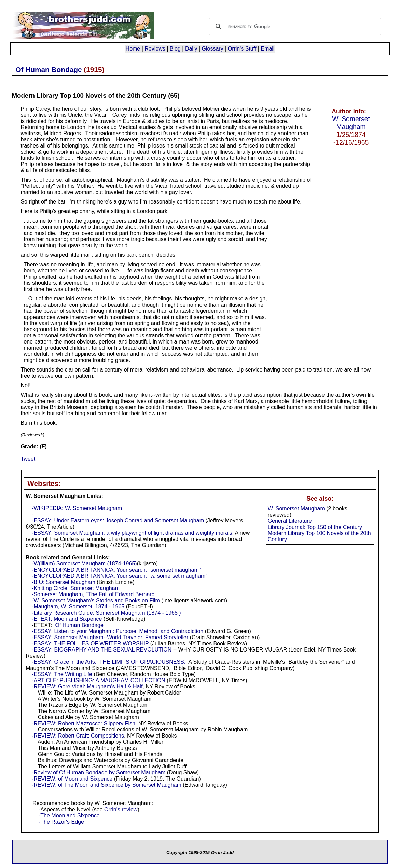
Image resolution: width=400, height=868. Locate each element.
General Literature (290, 521)
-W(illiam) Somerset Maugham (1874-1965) (84, 564)
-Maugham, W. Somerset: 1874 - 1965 (78, 607)
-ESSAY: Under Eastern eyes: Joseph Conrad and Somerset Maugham (118, 521)
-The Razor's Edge (61, 822)
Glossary (213, 49)
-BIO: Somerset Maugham (64, 582)
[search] (294, 27)
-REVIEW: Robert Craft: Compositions (78, 736)
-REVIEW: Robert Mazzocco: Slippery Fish (84, 723)
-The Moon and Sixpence (69, 816)
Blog (175, 49)
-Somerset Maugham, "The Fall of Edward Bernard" (94, 594)
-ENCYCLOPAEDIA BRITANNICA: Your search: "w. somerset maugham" (120, 576)
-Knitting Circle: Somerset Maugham (76, 588)
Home (133, 49)
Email (267, 49)
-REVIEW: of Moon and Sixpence (72, 779)
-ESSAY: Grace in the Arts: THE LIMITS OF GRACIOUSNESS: (109, 662)
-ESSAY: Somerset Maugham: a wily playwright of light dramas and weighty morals (132, 533)
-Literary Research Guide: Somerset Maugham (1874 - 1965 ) (106, 613)
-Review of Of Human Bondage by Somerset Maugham (99, 773)
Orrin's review (121, 809)
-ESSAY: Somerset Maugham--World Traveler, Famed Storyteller (110, 637)
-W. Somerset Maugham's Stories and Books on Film (96, 600)
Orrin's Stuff (242, 49)
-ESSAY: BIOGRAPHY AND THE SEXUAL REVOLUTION (102, 650)
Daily (191, 49)
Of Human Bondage (79, 625)
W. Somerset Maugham (351, 123)
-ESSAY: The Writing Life (62, 674)
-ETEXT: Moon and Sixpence (67, 619)
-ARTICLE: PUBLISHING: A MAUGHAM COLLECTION (99, 680)
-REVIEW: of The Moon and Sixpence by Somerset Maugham (107, 785)
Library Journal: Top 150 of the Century (315, 527)
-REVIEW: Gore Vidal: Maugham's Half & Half (87, 687)
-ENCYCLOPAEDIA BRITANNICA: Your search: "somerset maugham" (116, 570)
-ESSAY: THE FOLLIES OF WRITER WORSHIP (90, 643)
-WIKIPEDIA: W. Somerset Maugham (77, 508)
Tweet (28, 459)
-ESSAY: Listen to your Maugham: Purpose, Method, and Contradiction (118, 631)
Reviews (155, 49)
